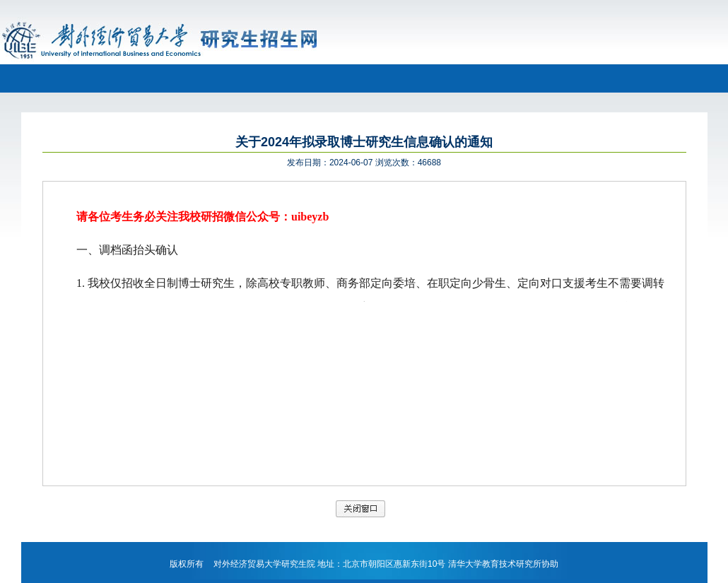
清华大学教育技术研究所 (495, 564)
